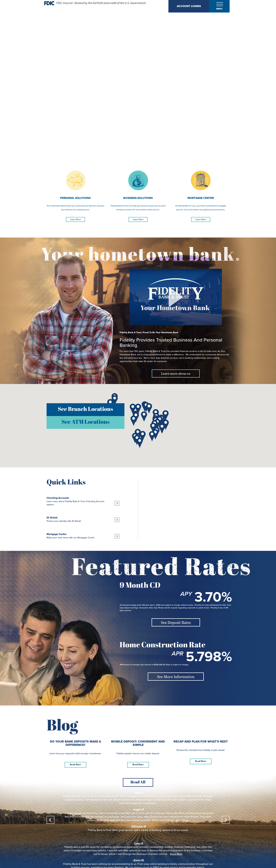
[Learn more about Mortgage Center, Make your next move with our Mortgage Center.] (83, 536)
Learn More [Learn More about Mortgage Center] (201, 219)
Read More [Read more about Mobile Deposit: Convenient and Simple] (138, 765)
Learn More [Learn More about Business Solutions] (138, 219)
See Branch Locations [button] (85, 410)
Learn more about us (176, 373)
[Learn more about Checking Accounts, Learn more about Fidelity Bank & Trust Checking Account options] (83, 501)
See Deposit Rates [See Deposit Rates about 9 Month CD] (176, 622)
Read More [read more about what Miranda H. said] (182, 820)
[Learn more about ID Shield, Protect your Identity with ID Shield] (83, 519)
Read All (138, 782)
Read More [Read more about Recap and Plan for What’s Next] (201, 761)
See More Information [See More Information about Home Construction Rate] (176, 677)
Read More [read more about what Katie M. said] (176, 854)
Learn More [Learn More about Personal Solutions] (75, 219)
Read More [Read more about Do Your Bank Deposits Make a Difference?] (75, 765)
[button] (115, 400)
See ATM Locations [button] (85, 422)
